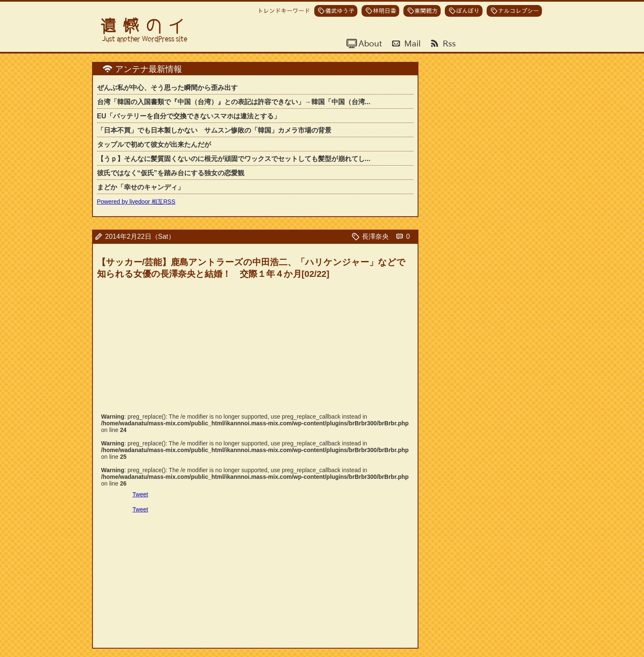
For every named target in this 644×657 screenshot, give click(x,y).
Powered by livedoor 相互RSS (136, 202)
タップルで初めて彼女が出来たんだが (154, 144)
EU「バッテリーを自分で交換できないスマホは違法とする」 (189, 116)
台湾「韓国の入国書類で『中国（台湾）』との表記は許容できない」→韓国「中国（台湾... (234, 102)
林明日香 (385, 11)
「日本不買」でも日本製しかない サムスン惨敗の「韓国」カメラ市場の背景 (214, 130)
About (369, 43)
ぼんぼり (468, 11)
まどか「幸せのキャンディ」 (141, 187)
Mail (411, 43)
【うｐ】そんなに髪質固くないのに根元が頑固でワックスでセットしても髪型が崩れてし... (234, 159)
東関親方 (426, 11)
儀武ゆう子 (340, 11)
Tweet (140, 494)
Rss (448, 43)
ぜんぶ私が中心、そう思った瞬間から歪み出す (167, 88)
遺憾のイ (146, 26)
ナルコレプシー (518, 11)
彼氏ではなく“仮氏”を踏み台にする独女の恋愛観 (171, 173)
